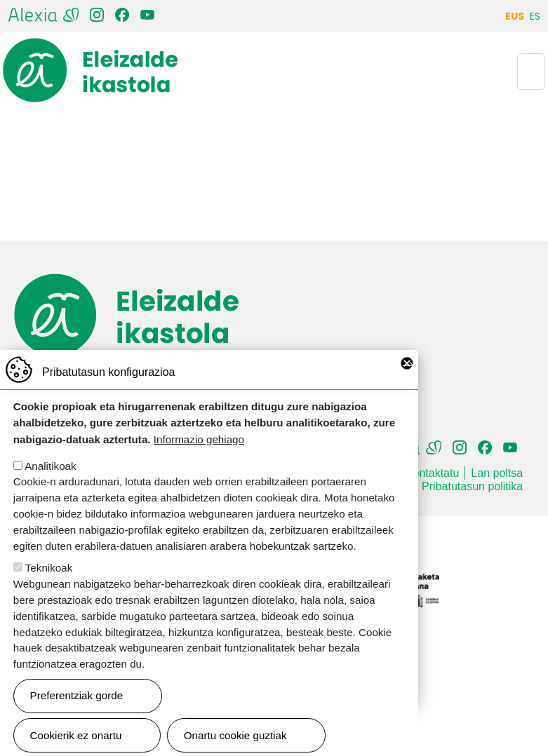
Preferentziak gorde (77, 716)
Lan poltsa (497, 473)
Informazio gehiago (199, 459)
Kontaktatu (433, 473)
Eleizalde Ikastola (91, 50)
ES (535, 16)
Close (407, 383)
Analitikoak (50, 486)
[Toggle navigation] (531, 72)
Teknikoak (49, 587)
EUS (515, 16)
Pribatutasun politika (472, 486)
